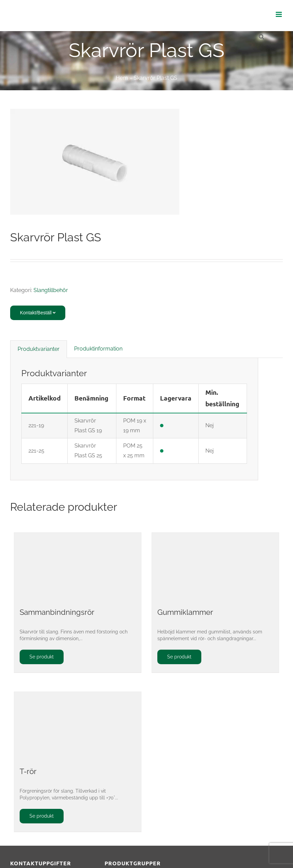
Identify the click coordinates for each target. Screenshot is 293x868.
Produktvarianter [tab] (39, 349)
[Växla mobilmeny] (279, 14)
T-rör (28, 771)
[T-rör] (78, 726)
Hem (122, 78)
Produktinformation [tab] (98, 349)
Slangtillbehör (51, 290)
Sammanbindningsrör (57, 612)
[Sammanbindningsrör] (78, 566)
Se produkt (42, 657)
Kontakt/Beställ (38, 313)
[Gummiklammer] (215, 566)
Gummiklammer (185, 612)
